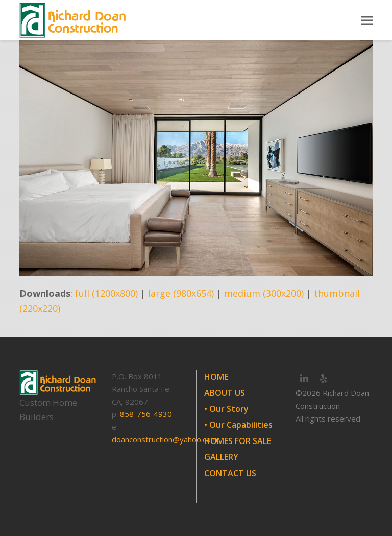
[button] (367, 20)
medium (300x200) (264, 293)
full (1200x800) (106, 293)
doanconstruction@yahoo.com (165, 439)
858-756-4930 (146, 414)
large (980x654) (181, 293)
